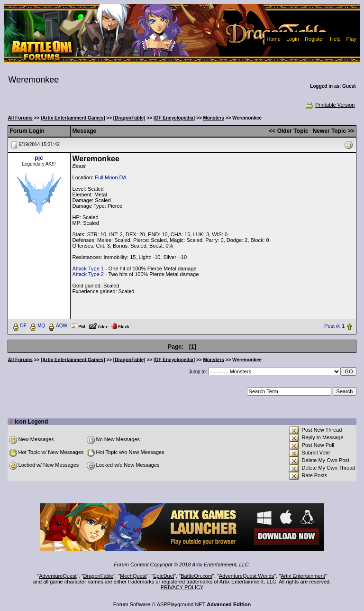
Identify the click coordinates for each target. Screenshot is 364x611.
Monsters (213, 118)
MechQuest (133, 576)
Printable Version (330, 105)
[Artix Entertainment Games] (73, 118)
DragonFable (99, 576)
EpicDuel (164, 576)
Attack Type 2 (88, 274)
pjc (39, 158)
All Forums (20, 118)
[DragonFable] (129, 118)
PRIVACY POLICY (182, 587)
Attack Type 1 (88, 268)
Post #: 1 (334, 326)
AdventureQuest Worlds (247, 576)
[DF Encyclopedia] (174, 118)
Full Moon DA (111, 177)
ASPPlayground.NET (181, 604)
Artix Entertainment (303, 576)
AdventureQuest (58, 576)
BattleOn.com (196, 576)
